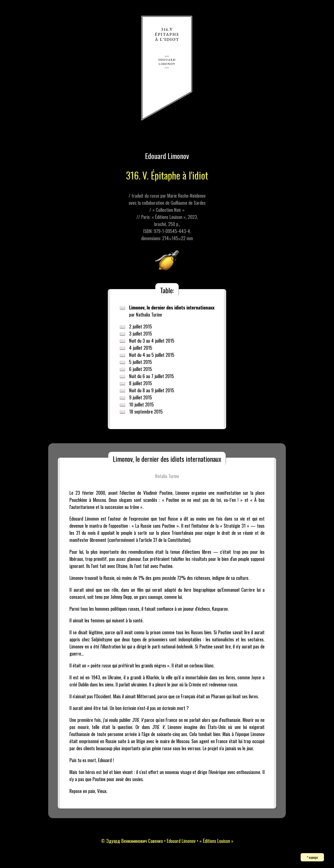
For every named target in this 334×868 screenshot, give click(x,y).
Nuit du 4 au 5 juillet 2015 (152, 355)
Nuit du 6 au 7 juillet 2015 (151, 376)
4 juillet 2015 (141, 348)
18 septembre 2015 (146, 411)
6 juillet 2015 (140, 369)
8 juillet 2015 (140, 383)
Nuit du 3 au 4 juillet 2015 (152, 340)
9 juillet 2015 (140, 397)
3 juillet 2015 (140, 333)
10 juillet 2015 (141, 404)
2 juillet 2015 (140, 326)
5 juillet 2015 (140, 362)
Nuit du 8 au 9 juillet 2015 (152, 390)
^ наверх (312, 857)
